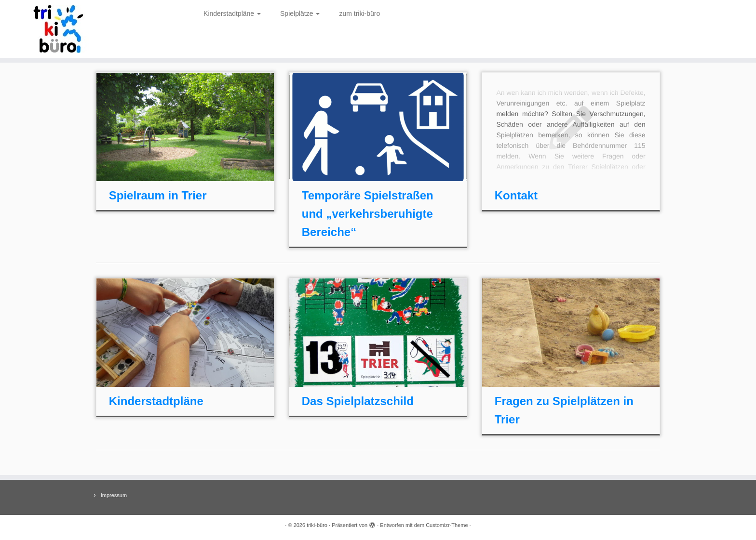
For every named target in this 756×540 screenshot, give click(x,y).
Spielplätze (300, 13)
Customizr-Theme (447, 525)
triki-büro (317, 525)
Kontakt (516, 195)
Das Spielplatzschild (358, 401)
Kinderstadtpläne (232, 13)
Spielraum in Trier (158, 195)
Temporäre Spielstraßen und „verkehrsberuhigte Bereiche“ (368, 214)
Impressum (114, 495)
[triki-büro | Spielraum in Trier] (87, 29)
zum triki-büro (359, 13)
